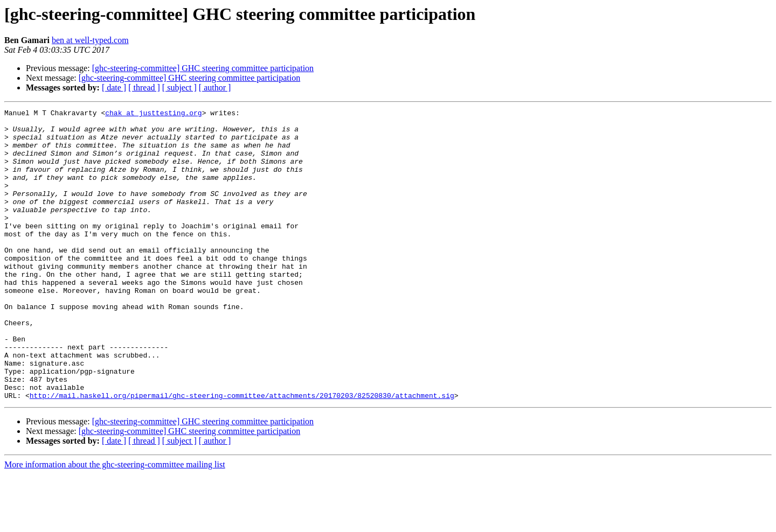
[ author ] (215, 87)
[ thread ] (144, 87)
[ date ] (114, 87)
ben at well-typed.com (90, 40)
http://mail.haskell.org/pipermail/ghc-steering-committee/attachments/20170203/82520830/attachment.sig (242, 453)
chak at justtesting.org (153, 114)
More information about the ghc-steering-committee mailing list (115, 523)
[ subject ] (179, 87)
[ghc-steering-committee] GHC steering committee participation (203, 68)
